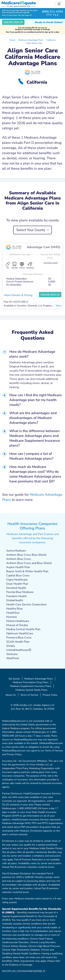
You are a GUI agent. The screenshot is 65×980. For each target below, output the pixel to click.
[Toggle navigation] (59, 4)
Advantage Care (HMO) (44, 247)
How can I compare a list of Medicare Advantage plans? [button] (31, 456)
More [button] (59, 306)
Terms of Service (29, 695)
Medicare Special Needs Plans (31, 690)
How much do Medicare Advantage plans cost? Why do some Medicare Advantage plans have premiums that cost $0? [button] (35, 474)
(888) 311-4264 (52, 12)
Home (12, 40)
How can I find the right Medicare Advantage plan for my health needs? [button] (36, 400)
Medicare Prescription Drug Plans (31, 682)
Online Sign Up (13, 22)
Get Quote (14, 679)
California (51, 40)
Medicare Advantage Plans (31, 40)
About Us (11, 695)
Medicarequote (19, 3)
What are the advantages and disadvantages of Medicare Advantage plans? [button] (33, 418)
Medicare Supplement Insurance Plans (31, 686)
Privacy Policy (50, 695)
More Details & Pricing (18, 295)
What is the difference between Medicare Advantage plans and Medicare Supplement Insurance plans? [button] (35, 438)
